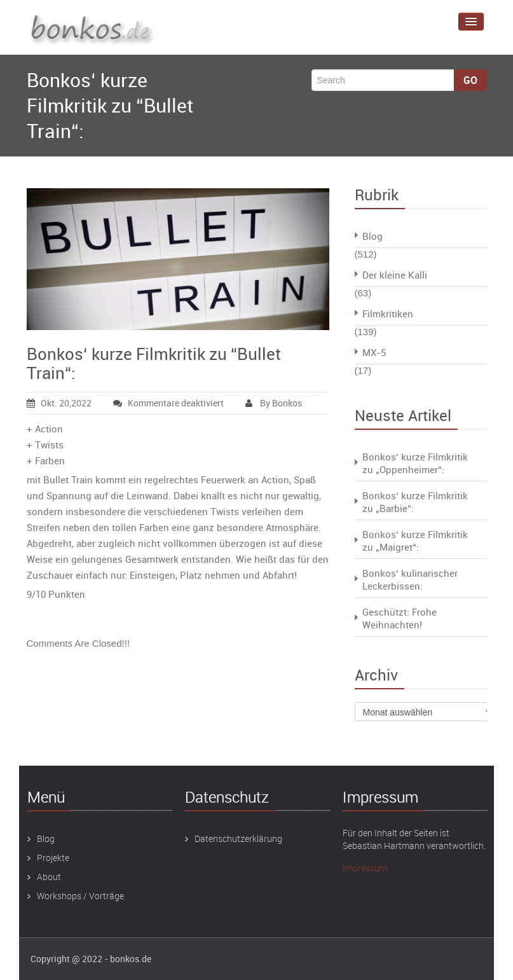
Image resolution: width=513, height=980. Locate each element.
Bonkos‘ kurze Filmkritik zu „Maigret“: (415, 541)
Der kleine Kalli (395, 275)
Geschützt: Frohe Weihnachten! (400, 618)
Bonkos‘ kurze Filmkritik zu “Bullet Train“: (154, 363)
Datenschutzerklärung (238, 839)
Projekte (53, 858)
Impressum (365, 868)
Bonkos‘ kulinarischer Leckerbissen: (410, 579)
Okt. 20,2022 (59, 403)
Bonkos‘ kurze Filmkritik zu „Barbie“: (415, 502)
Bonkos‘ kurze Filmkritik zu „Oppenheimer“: (415, 463)
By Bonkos (274, 403)
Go (470, 80)
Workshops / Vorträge (80, 896)
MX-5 (374, 352)
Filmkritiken (388, 314)
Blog (373, 236)
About (49, 877)
